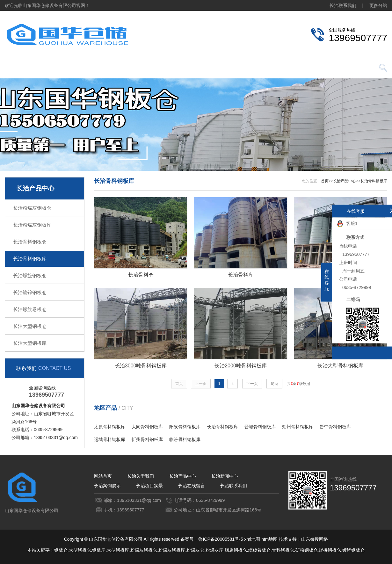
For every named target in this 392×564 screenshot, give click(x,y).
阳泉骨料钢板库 (185, 427)
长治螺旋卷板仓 (30, 309)
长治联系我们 (343, 5)
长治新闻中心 (161, 68)
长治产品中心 (116, 68)
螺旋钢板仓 (236, 550)
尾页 (274, 384)
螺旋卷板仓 (259, 550)
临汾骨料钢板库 (185, 439)
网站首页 (27, 68)
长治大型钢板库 (30, 343)
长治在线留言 (295, 68)
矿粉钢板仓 (307, 550)
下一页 (252, 384)
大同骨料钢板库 (147, 427)
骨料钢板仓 (283, 550)
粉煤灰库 (214, 550)
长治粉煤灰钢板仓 (32, 208)
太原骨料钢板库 (110, 427)
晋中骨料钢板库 (335, 427)
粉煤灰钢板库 (172, 550)
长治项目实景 (250, 68)
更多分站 (378, 5)
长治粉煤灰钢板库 (32, 225)
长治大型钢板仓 (30, 326)
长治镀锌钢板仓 (30, 292)
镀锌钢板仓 (353, 550)
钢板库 (99, 550)
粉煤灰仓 (195, 550)
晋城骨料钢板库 (260, 427)
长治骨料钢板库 (30, 259)
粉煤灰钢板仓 (144, 550)
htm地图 (269, 539)
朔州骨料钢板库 (298, 427)
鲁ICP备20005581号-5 (221, 539)
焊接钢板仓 (330, 550)
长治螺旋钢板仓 (30, 275)
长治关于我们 (72, 68)
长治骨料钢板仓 (30, 242)
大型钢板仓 (80, 550)
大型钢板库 (118, 550)
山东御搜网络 (315, 539)
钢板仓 (61, 550)
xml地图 (252, 539)
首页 (325, 181)
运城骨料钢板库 (110, 439)
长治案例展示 (206, 68)
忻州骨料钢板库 (147, 439)
